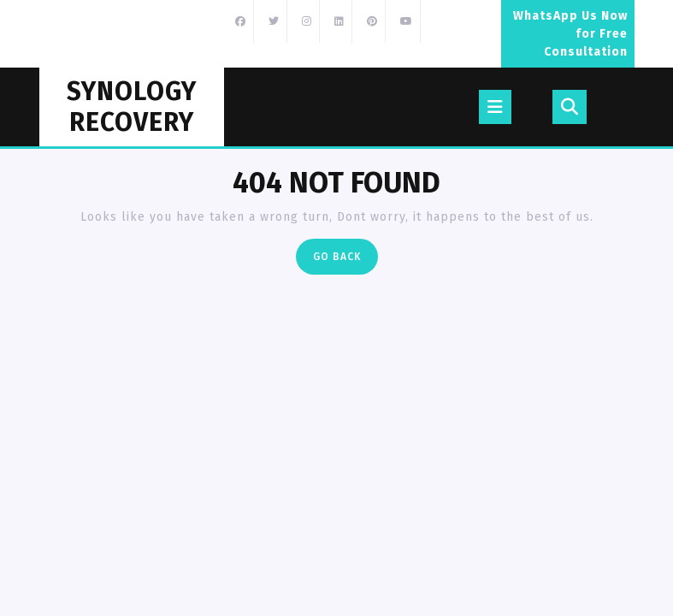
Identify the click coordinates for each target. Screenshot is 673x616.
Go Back (345, 261)
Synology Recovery (132, 107)
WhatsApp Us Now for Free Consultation (574, 38)
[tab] (495, 107)
